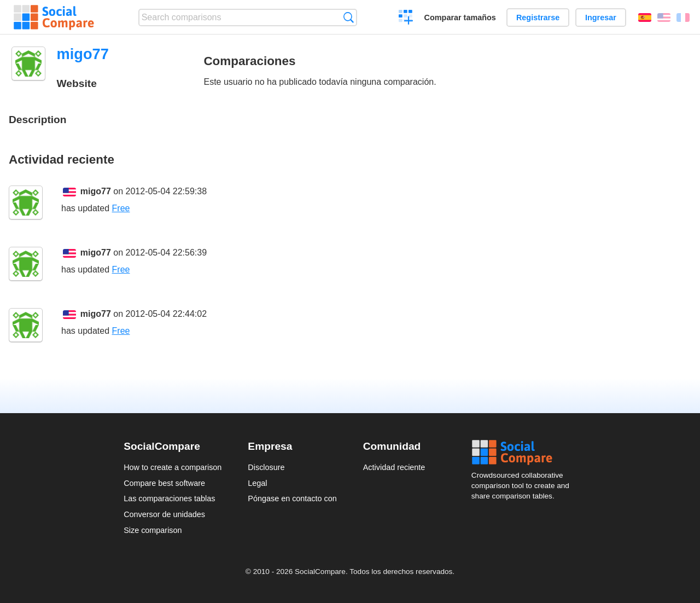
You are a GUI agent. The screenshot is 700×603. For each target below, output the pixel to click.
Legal (257, 483)
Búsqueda (349, 17)
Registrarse (538, 18)
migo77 (96, 191)
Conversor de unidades (164, 514)
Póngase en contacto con (292, 498)
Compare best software (164, 483)
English (664, 18)
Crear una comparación (406, 19)
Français (683, 18)
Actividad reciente (394, 467)
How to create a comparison (173, 467)
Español (645, 18)
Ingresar (601, 18)
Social (524, 453)
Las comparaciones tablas (169, 498)
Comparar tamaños (460, 18)
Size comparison (153, 530)
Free (121, 208)
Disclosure (266, 467)
